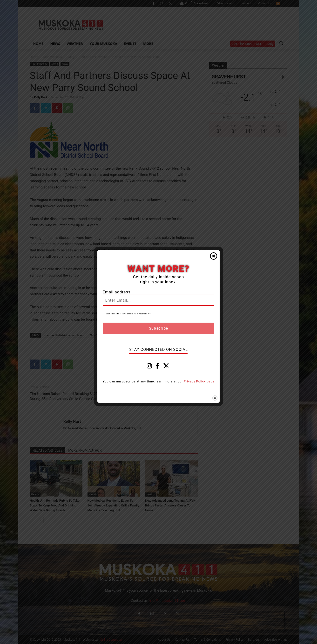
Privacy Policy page (199, 381)
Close (214, 256)
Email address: (117, 292)
